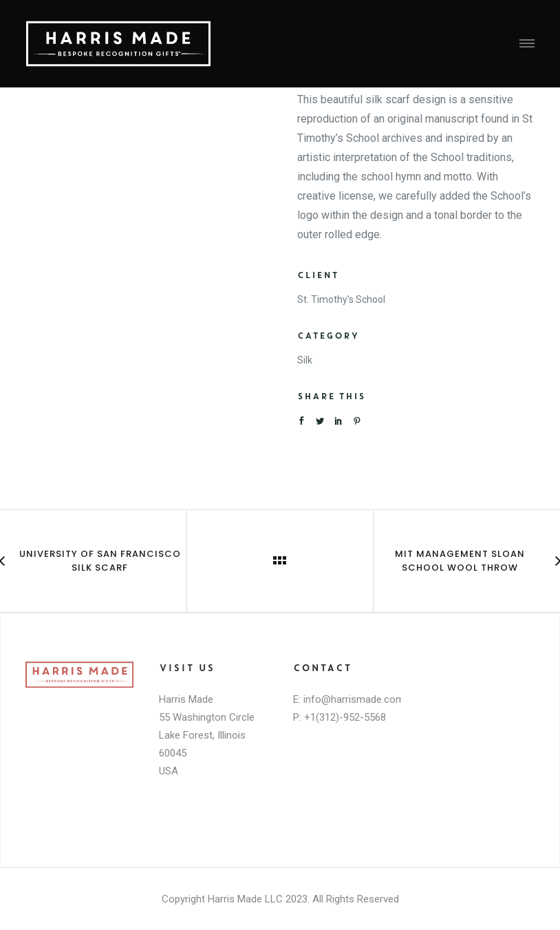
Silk (305, 360)
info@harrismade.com (354, 699)
